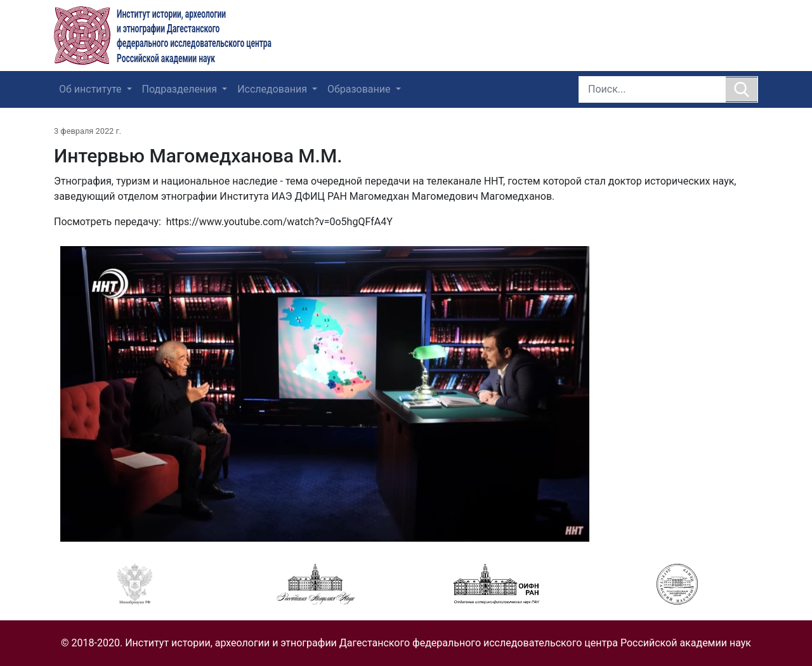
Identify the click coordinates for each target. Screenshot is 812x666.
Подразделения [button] (181, 89)
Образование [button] (360, 89)
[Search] (652, 89)
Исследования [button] (273, 89)
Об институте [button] (91, 89)
